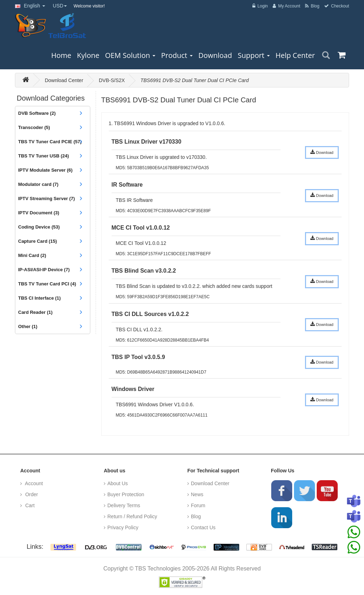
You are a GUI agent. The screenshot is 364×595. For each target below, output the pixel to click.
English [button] (30, 6)
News (197, 494)
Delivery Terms (124, 505)
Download (322, 152)
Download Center (64, 80)
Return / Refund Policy (132, 516)
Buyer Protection (126, 494)
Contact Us (203, 527)
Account (33, 483)
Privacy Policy (123, 527)
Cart (29, 505)
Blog (196, 516)
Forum (198, 505)
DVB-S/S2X (112, 80)
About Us (118, 483)
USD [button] (60, 6)
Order (31, 494)
